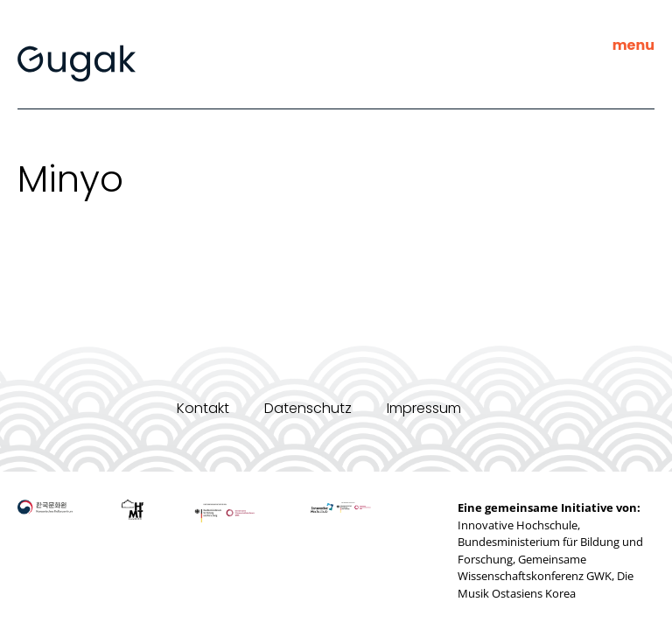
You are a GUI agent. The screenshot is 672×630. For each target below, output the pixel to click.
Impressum (424, 408)
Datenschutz (308, 408)
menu (633, 45)
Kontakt (203, 408)
